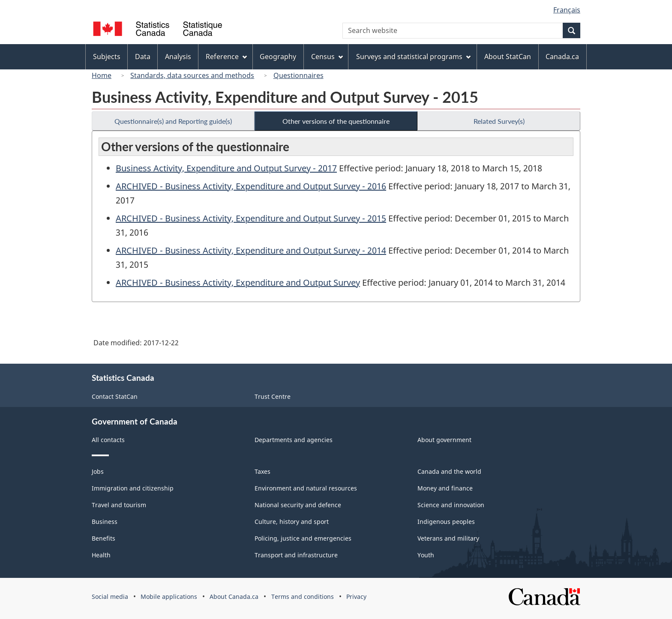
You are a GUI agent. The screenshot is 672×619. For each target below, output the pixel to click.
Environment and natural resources (306, 488)
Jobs (98, 471)
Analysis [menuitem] (178, 57)
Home (102, 75)
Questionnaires (298, 75)
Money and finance (445, 488)
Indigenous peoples (446, 522)
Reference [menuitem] (226, 57)
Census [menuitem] (327, 57)
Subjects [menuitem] (107, 57)
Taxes (262, 471)
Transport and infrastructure (296, 555)
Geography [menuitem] (278, 57)
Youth (426, 555)
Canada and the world (449, 471)
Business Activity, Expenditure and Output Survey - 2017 (226, 168)
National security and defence (298, 505)
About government (444, 440)
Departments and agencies (294, 440)
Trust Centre (273, 396)
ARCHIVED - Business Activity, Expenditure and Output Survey (238, 283)
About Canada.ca (234, 597)
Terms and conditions (303, 597)
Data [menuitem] (143, 57)
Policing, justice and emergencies (303, 538)
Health (101, 555)
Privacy (356, 597)
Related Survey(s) (499, 121)
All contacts (108, 440)
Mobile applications (169, 597)
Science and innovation (451, 505)
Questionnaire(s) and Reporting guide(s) (173, 121)
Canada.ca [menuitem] (562, 57)
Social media (110, 597)
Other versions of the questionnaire (336, 121)
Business (105, 522)
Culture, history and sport (292, 522)
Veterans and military (448, 538)
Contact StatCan (115, 396)
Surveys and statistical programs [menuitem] (413, 57)
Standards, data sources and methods (192, 75)
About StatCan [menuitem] (508, 57)
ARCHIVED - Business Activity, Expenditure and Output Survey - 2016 (251, 186)
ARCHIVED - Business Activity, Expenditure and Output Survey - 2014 (251, 250)
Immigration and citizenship (133, 488)
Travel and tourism (119, 505)
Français (567, 10)
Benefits (103, 538)
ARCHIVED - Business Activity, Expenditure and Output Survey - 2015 (251, 218)
